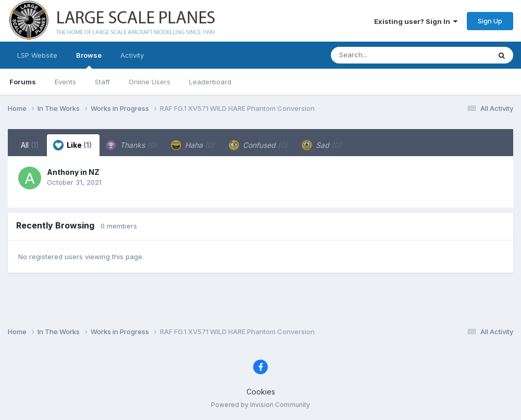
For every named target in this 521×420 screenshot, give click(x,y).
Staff (102, 82)
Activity (132, 55)
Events (65, 82)
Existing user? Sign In (416, 21)
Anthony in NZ (73, 172)
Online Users (150, 82)
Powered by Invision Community (260, 405)
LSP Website (37, 55)
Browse (89, 60)
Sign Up (490, 21)
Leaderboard (210, 82)
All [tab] (30, 145)
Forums (23, 82)
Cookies (261, 392)
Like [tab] (72, 145)
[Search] (382, 55)
